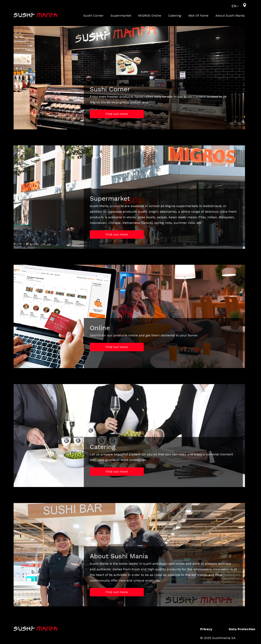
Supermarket (121, 16)
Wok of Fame (198, 16)
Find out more (117, 114)
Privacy (206, 629)
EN (234, 6)
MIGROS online (150, 16)
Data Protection (242, 629)
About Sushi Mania (230, 16)
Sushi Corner (93, 16)
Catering (175, 16)
